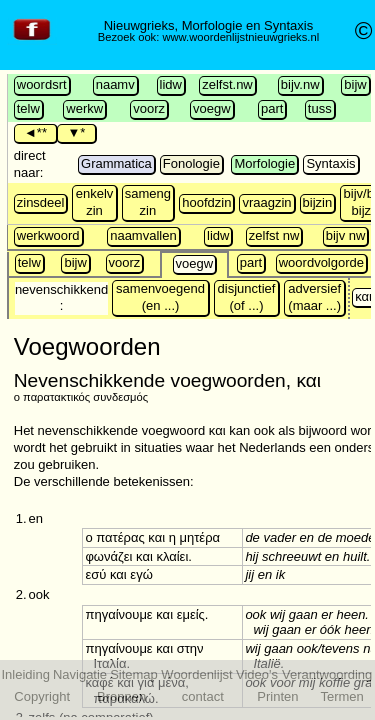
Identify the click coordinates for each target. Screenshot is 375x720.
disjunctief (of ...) (247, 297)
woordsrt (42, 84)
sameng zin (148, 202)
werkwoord (48, 235)
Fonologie (191, 163)
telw (28, 108)
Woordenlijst (196, 674)
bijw (355, 84)
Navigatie (80, 674)
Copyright (42, 696)
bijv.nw (300, 84)
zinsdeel (41, 202)
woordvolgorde (321, 262)
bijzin (318, 202)
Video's (257, 674)
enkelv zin (95, 202)
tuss (320, 108)
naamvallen (143, 235)
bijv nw (346, 235)
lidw (171, 84)
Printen (277, 696)
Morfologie (264, 163)
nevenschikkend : (61, 298)
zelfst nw (274, 235)
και (363, 296)
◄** (35, 132)
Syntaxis (330, 163)
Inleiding (25, 674)
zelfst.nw (227, 84)
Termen (341, 696)
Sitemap (134, 674)
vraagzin (266, 202)
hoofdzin (206, 202)
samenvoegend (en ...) (160, 297)
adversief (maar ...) (314, 297)
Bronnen (121, 696)
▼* (76, 132)
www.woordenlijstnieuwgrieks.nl (240, 37)
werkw (84, 108)
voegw (212, 108)
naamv (115, 84)
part (272, 108)
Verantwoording (327, 674)
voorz (149, 108)
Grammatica (116, 163)
